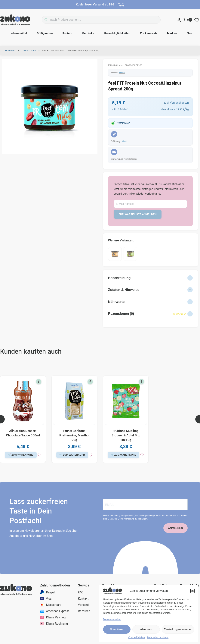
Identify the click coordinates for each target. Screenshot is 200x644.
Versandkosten (179, 103)
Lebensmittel (29, 50)
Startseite (10, 50)
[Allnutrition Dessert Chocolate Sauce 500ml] (23, 405)
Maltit (125, 141)
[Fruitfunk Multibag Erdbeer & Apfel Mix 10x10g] (126, 405)
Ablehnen (146, 629)
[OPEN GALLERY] (50, 107)
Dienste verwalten (112, 619)
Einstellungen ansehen (178, 629)
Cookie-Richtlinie (137, 637)
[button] (192, 591)
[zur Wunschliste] (23, 465)
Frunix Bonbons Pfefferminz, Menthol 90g (74, 439)
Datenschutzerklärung (158, 637)
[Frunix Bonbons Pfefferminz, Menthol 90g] (74, 405)
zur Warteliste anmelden (138, 214)
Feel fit (122, 72)
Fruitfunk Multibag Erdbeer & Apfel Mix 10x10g (126, 439)
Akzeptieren (117, 629)
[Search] (41, 20)
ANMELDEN (175, 538)
